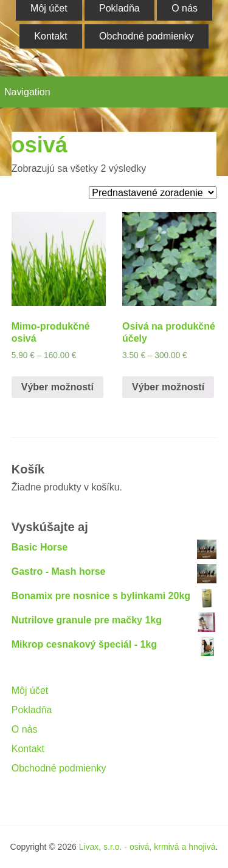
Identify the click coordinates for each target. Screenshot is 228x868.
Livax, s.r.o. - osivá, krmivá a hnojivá (147, 847)
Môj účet (30, 690)
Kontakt (50, 36)
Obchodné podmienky (147, 36)
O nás (25, 729)
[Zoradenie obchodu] (153, 193)
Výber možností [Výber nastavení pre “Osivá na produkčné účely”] (168, 387)
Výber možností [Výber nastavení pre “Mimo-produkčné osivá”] (57, 387)
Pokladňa (32, 710)
